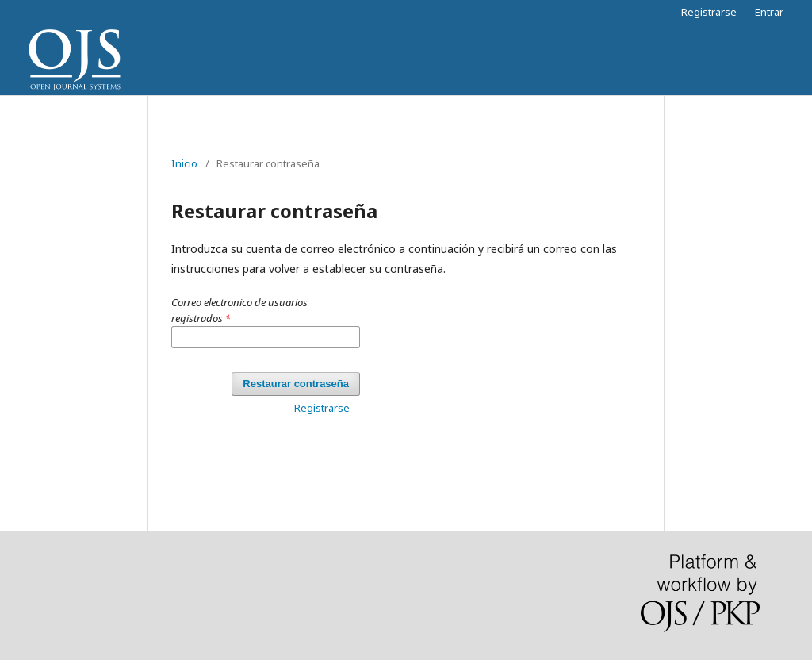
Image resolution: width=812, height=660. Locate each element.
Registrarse (709, 12)
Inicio (184, 163)
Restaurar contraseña (296, 384)
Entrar (769, 12)
